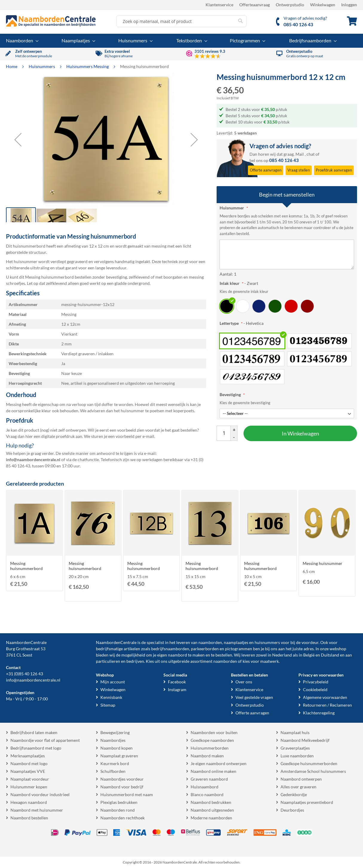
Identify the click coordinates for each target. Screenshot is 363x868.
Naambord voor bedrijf (122, 787)
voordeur (310, 642)
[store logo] (51, 21)
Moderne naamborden (211, 818)
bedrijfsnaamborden (170, 649)
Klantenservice (219, 5)
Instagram (177, 689)
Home (12, 66)
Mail (300, 154)
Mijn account (113, 682)
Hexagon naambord (29, 802)
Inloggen (349, 5)
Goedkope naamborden (212, 740)
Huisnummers (42, 66)
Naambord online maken (213, 771)
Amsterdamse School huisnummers (313, 771)
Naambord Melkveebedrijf (305, 740)
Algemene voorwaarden (325, 697)
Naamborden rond (118, 810)
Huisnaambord (205, 787)
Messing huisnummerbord (26, 566)
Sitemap (108, 705)
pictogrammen (239, 649)
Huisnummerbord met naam (127, 794)
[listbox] (287, 306)
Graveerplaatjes (295, 748)
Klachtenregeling (319, 713)
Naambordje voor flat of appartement (45, 740)
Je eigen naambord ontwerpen (219, 763)
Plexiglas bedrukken (119, 802)
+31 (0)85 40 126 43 (24, 674)
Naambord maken (207, 756)
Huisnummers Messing (88, 66)
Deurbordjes (292, 810)
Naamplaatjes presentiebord (307, 802)
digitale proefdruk (58, 436)
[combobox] (181, 21)
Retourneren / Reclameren (327, 705)
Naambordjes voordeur (122, 779)
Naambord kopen (117, 748)
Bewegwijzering (115, 732)
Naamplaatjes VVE (28, 771)
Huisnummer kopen (29, 787)
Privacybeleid (316, 682)
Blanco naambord (207, 794)
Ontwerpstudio (290, 5)
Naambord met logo (29, 763)
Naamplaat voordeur (30, 779)
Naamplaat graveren (119, 756)
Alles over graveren (298, 787)
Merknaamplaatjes (28, 756)
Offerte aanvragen (252, 713)
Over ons (244, 682)
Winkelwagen (323, 5)
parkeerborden (205, 649)
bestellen (224, 655)
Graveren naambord (209, 779)
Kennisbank (111, 697)
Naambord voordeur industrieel (40, 794)
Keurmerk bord (115, 763)
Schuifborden (113, 771)
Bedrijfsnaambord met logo (36, 748)
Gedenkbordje (294, 794)
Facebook (177, 682)
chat (311, 154)
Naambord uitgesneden (212, 810)
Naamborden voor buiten (214, 732)
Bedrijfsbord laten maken (34, 732)
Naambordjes (113, 740)
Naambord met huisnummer (37, 810)
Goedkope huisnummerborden (309, 763)
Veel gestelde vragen (254, 697)
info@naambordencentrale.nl (33, 680)
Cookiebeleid (315, 689)
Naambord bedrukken (211, 802)
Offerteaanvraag (255, 5)
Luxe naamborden (297, 756)
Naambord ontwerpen (301, 779)
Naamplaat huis (295, 732)
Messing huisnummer (323, 563)
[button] (18, 140)
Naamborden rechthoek (122, 818)
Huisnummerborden (210, 748)
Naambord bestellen (29, 818)
